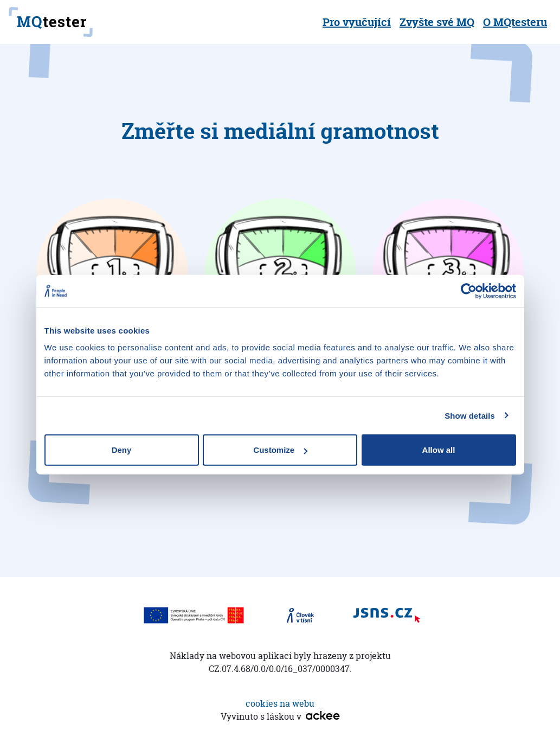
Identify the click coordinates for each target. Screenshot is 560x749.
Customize (280, 450)
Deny (122, 450)
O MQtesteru (515, 22)
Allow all (439, 450)
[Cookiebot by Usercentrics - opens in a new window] (469, 291)
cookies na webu (280, 703)
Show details (470, 415)
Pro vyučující (357, 22)
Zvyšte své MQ (437, 22)
